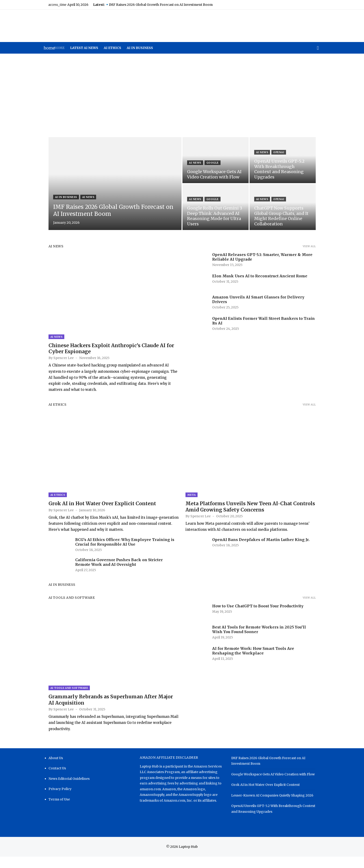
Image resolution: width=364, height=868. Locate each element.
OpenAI (282, 158)
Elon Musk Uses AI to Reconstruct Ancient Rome (260, 276)
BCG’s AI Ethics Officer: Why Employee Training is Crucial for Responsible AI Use (119, 550)
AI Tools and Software (66, 605)
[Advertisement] (182, 95)
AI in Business (140, 48)
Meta (192, 502)
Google (213, 163)
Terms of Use (53, 811)
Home (59, 48)
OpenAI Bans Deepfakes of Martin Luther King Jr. (261, 547)
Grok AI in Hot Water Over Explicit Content (96, 511)
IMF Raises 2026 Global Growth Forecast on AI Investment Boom (155, 5)
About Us (50, 769)
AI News (83, 197)
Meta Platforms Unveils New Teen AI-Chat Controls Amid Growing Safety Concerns (250, 514)
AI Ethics (112, 48)
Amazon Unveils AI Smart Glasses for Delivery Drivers (266, 297)
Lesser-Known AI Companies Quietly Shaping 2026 (274, 807)
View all (315, 246)
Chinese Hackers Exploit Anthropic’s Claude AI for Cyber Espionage (106, 352)
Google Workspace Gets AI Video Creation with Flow (275, 786)
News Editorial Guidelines (63, 790)
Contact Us (51, 780)
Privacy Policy (54, 800)
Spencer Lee (58, 362)
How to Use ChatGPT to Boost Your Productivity (258, 613)
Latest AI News (84, 48)
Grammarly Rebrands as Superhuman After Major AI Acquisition (108, 711)
